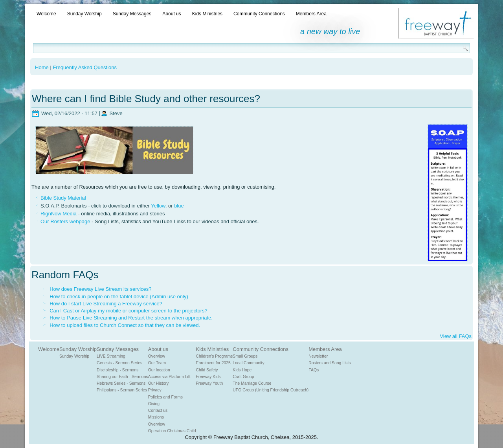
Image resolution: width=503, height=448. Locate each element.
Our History (159, 383)
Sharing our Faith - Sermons (122, 377)
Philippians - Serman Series (122, 390)
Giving (154, 404)
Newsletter (318, 356)
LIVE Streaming (111, 356)
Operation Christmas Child (172, 431)
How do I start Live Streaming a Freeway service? (106, 304)
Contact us (158, 410)
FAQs (314, 370)
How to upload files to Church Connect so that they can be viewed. (125, 325)
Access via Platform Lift (169, 377)
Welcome (46, 14)
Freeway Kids (208, 377)
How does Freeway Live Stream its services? (100, 289)
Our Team (157, 363)
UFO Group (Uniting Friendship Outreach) (271, 390)
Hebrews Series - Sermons (121, 383)
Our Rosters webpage (65, 221)
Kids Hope (242, 370)
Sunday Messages (132, 14)
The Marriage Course (252, 383)
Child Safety (207, 370)
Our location (159, 370)
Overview (157, 356)
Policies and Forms (165, 397)
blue (179, 206)
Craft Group (243, 377)
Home (42, 67)
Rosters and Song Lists (330, 363)
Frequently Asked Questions (85, 67)
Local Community (248, 363)
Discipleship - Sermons (117, 370)
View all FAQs (456, 336)
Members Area (311, 14)
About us (172, 14)
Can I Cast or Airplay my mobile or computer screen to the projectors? (129, 311)
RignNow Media (59, 214)
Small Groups (245, 356)
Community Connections (259, 14)
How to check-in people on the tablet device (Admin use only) (119, 297)
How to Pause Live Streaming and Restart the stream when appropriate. (131, 318)
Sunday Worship (84, 14)
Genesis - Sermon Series (119, 363)
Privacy (155, 390)
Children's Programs (215, 356)
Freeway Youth (210, 383)
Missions (156, 417)
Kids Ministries (207, 14)
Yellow (158, 206)
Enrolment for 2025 (213, 363)
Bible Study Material (63, 198)
